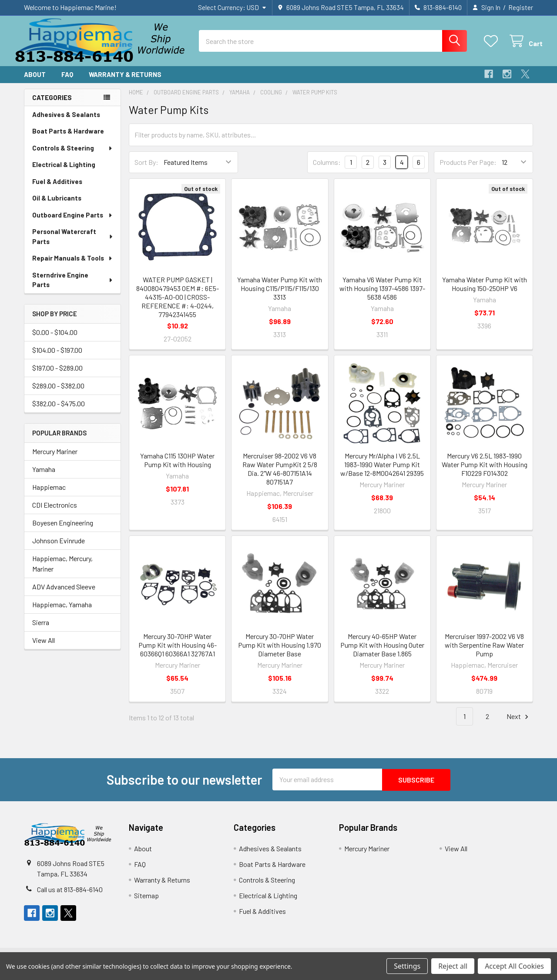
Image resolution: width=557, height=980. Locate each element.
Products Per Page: (468, 169)
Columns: (327, 169)
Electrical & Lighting (64, 172)
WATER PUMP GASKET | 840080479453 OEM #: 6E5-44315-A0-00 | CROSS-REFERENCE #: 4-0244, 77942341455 (178, 304)
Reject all (453, 966)
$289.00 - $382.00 (58, 393)
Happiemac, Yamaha (62, 611)
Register (521, 7)
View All (44, 647)
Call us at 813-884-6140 (70, 896)
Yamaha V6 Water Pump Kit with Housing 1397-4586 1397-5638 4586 (382, 295)
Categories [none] (52, 104)
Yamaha (44, 476)
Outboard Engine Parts (73, 222)
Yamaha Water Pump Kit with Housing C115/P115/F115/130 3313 (280, 295)
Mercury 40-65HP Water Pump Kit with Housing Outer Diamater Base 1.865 (382, 652)
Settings (407, 966)
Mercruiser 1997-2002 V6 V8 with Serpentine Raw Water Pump (484, 652)
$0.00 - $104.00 (55, 339)
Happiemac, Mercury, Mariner (62, 570)
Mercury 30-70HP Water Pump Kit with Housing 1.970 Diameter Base (280, 652)
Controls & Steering (73, 155)
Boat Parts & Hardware (68, 138)
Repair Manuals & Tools (73, 265)
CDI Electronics (55, 512)
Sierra (41, 629)
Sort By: (146, 169)
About (35, 82)
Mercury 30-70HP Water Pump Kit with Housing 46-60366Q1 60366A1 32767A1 (178, 652)
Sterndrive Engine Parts (73, 287)
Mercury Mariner (55, 458)
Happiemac (49, 494)
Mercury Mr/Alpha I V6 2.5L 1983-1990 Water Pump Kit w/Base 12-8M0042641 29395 (382, 471)
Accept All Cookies (514, 966)
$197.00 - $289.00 (57, 375)
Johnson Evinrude (59, 547)
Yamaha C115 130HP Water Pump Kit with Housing (177, 467)
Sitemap (146, 902)
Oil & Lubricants (57, 205)
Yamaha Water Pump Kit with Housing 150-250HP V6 (485, 291)
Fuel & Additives (57, 189)
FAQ (67, 82)
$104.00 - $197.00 (57, 357)
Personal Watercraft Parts (73, 244)
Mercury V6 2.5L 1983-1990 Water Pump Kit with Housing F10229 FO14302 (485, 471)
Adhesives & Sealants (66, 122)
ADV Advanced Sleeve (64, 594)
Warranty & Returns (125, 82)
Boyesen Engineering (63, 530)
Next (519, 724)
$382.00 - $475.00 (59, 411)
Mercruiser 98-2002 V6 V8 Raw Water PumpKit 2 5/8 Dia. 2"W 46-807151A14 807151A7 (280, 476)
